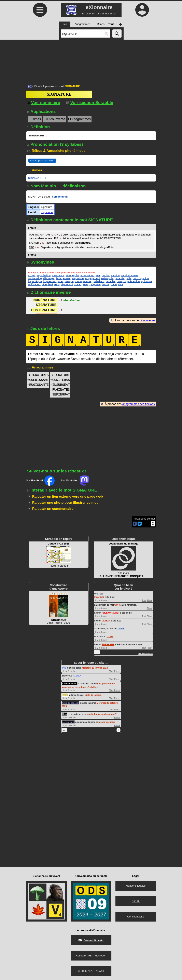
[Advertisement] (91, 60)
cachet (106, 275)
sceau (78, 284)
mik (64, 668)
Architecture (72, 301)
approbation (44, 275)
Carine (121, 629)
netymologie (68, 722)
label (60, 281)
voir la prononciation (42, 160)
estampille (107, 278)
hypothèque (35, 281)
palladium (98, 281)
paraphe (110, 281)
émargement (63, 278)
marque (69, 281)
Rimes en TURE (38, 178)
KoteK (65, 695)
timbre (106, 284)
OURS (118, 605)
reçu (57, 284)
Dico (37, 86)
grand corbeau (107, 722)
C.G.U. (136, 901)
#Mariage (99, 597)
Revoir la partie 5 (59, 555)
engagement (93, 278)
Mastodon (101, 956)
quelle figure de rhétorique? (102, 714)
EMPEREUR (108, 644)
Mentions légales (136, 886)
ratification (34, 284)
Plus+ (150, 600)
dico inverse (147, 320)
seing (86, 284)
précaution (134, 281)
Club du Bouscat (71, 703)
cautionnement (130, 275)
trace (114, 284)
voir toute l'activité (146, 654)
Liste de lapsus (93, 695)
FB (90, 956)
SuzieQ (77, 676)
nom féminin (60, 197)
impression (50, 281)
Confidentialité (136, 917)
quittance (147, 281)
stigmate (95, 284)
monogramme (83, 281)
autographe (72, 275)
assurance (58, 275)
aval (98, 275)
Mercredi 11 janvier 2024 (95, 668)
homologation (141, 278)
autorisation (87, 275)
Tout (144, 600)
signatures (47, 212)
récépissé (47, 284)
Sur (40, 481)
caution (115, 275)
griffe (129, 278)
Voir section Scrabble (90, 102)
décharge (49, 278)
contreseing (35, 278)
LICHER (106, 621)
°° (110, 613)
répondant (67, 284)
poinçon (121, 281)
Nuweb (100, 971)
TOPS (110, 636)
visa (120, 284)
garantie (119, 278)
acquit (32, 275)
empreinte (78, 278)
